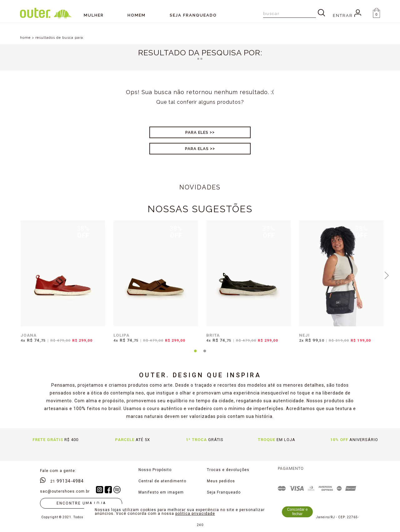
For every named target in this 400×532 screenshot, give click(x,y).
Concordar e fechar (297, 512)
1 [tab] (195, 355)
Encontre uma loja (81, 503)
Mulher (94, 15)
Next (387, 275)
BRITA (213, 335)
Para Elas (197, 149)
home (25, 38)
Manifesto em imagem (161, 492)
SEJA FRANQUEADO (193, 15)
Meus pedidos (221, 481)
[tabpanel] (61, 285)
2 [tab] (205, 355)
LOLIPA (121, 335)
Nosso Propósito (155, 470)
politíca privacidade (195, 514)
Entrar (347, 15)
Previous (13, 275)
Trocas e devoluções (228, 470)
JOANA (29, 335)
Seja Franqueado (224, 492)
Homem (137, 15)
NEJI (304, 335)
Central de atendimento (162, 481)
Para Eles (197, 132)
